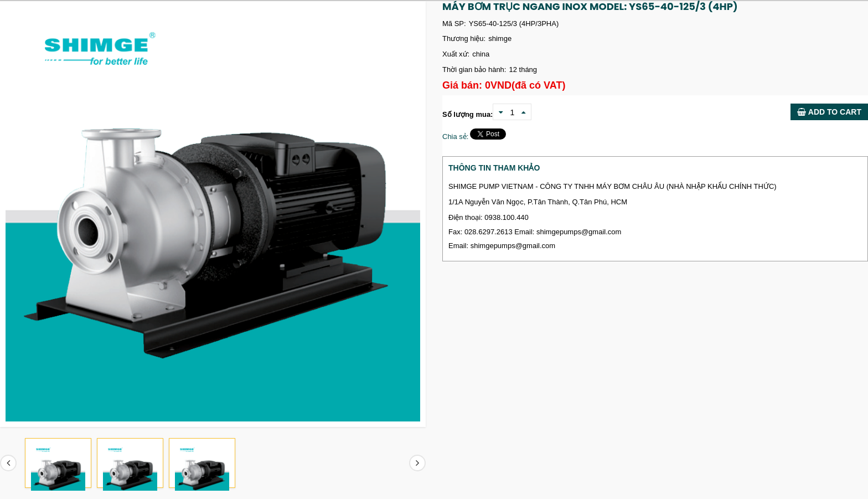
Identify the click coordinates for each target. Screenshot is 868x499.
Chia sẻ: (455, 137)
